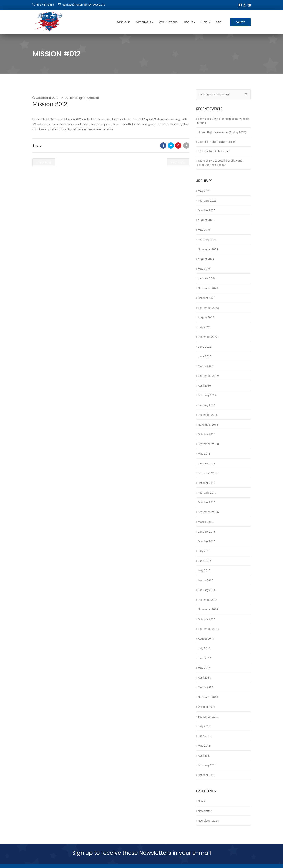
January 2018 (207, 463)
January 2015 (207, 590)
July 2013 (204, 726)
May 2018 (204, 454)
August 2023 (206, 317)
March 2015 (206, 580)
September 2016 (208, 512)
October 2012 (207, 775)
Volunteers (167, 22)
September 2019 (208, 376)
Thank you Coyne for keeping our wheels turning (223, 121)
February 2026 (207, 201)
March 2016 (206, 522)
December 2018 (208, 415)
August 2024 (206, 259)
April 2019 (204, 386)
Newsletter (205, 811)
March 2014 (206, 687)
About (187, 22)
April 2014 (204, 678)
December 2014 (208, 600)
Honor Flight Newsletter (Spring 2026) (222, 132)
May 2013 (204, 746)
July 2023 (204, 327)
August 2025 (206, 220)
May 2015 (204, 570)
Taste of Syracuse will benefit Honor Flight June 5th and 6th (220, 163)
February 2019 (207, 395)
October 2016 (207, 502)
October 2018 (207, 434)
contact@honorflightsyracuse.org (82, 5)
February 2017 (207, 493)
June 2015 (205, 561)
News (201, 801)
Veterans (142, 22)
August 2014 (206, 639)
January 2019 (207, 405)
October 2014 (207, 619)
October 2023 (207, 298)
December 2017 (208, 473)
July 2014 (204, 648)
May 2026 (204, 191)
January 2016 (207, 532)
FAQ (218, 22)
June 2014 (205, 658)
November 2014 (208, 609)
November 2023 (208, 288)
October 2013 (207, 707)
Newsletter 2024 (208, 821)
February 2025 (207, 240)
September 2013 (208, 717)
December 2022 (208, 337)
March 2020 (206, 366)
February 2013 (207, 765)
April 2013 (204, 756)
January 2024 (207, 278)
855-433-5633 (43, 5)
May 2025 (204, 230)
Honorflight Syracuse (84, 98)
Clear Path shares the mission (217, 142)
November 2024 (208, 249)
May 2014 (204, 668)
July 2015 (204, 551)
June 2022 (205, 347)
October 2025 (207, 210)
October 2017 (207, 483)
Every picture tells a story (214, 151)
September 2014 (208, 629)
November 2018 (208, 425)
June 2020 (205, 356)
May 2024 (204, 269)
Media (204, 22)
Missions (122, 22)
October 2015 (207, 541)
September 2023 (208, 308)
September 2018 (208, 444)
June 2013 (205, 736)
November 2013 (208, 697)
